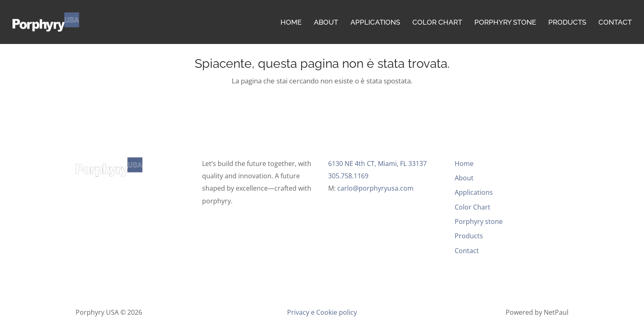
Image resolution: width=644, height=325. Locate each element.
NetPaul (556, 312)
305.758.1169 (349, 176)
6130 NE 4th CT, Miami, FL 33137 (377, 164)
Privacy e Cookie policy (322, 312)
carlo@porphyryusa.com (375, 188)
